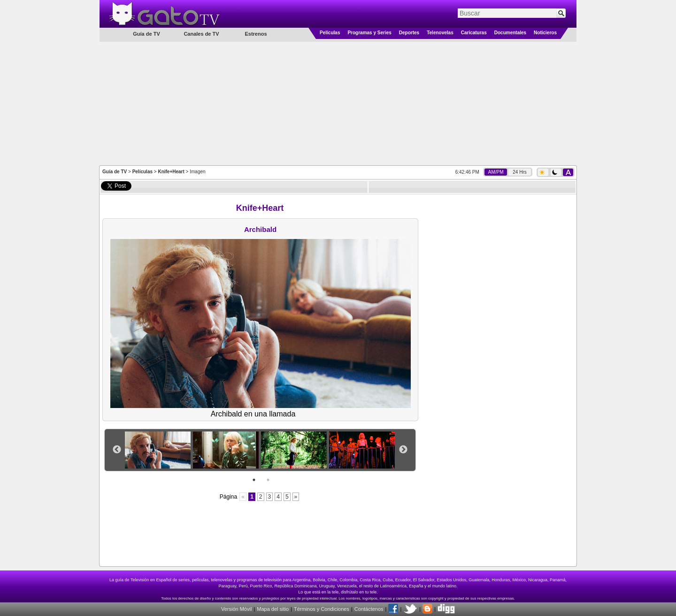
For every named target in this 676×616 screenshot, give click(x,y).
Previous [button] (117, 450)
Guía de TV (115, 172)
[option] (159, 450)
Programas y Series (369, 33)
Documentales (510, 33)
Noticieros (545, 33)
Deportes (409, 33)
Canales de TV (201, 34)
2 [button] (268, 480)
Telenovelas (440, 33)
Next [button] (403, 450)
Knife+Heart (171, 172)
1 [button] (254, 480)
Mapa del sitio (273, 609)
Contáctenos (369, 609)
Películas (330, 33)
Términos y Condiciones (322, 609)
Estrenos (256, 34)
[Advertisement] (338, 103)
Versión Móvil (236, 609)
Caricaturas (474, 33)
